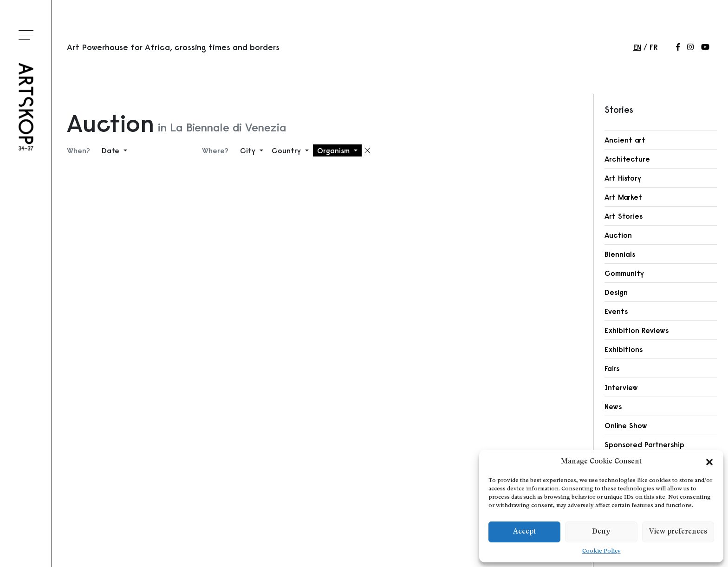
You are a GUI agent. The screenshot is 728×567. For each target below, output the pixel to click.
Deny (601, 532)
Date (112, 150)
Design (616, 292)
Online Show (626, 425)
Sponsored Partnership (644, 444)
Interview (621, 387)
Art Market (623, 197)
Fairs (612, 368)
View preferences (678, 532)
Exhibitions (624, 349)
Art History (623, 178)
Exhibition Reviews (637, 330)
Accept (524, 532)
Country (287, 150)
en (637, 47)
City (249, 150)
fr (653, 47)
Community (624, 273)
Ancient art (625, 140)
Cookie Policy (601, 551)
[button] (709, 462)
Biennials (620, 254)
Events (616, 311)
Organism (335, 150)
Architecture (627, 159)
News (613, 406)
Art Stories (624, 216)
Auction (618, 235)
